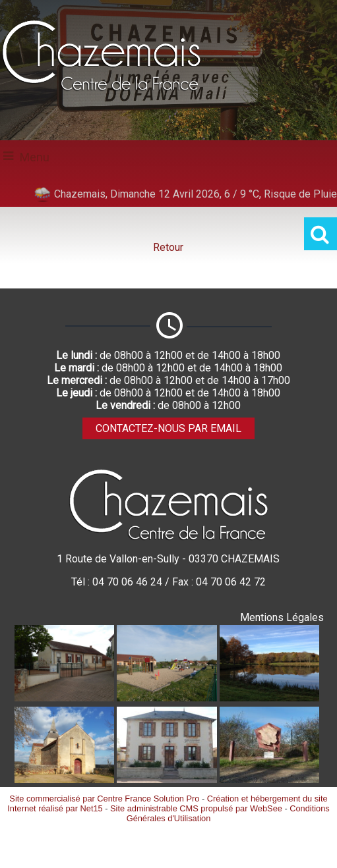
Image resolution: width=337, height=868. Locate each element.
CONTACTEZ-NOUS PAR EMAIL (168, 428)
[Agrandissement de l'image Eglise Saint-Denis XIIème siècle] (65, 779)
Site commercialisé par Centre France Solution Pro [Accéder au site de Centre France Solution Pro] (104, 799)
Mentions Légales (282, 617)
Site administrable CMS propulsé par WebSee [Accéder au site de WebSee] (196, 808)
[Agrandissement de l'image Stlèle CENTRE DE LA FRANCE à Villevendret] (270, 779)
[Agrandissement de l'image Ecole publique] (65, 698)
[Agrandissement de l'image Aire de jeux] (167, 698)
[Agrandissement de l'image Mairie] (167, 779)
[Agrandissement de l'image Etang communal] (270, 698)
